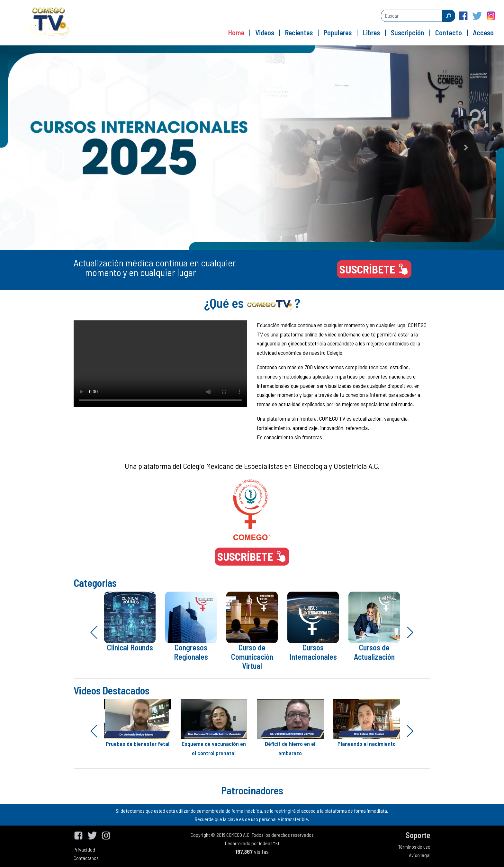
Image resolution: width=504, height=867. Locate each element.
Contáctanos (86, 858)
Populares (338, 32)
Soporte (418, 835)
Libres (371, 32)
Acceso (483, 32)
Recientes (299, 32)
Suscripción (408, 32)
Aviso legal (420, 855)
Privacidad (84, 849)
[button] (38, 148)
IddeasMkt (269, 843)
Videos (265, 32)
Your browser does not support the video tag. (160, 364)
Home (236, 32)
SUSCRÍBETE (374, 269)
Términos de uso (414, 847)
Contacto (449, 32)
